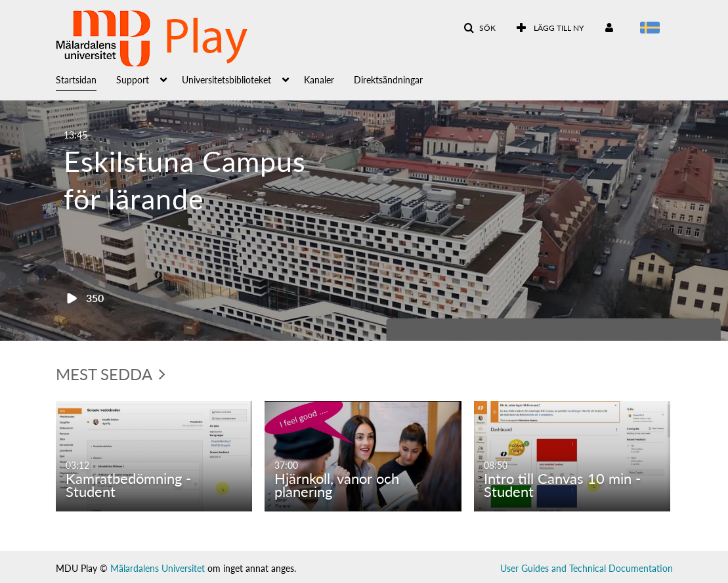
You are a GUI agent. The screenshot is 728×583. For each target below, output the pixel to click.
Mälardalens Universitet (158, 568)
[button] (480, 28)
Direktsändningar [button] (388, 80)
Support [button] (133, 80)
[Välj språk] (652, 29)
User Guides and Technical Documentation (587, 568)
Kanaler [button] (319, 80)
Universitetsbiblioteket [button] (226, 80)
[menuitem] (86, 79)
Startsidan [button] (76, 80)
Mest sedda (111, 374)
